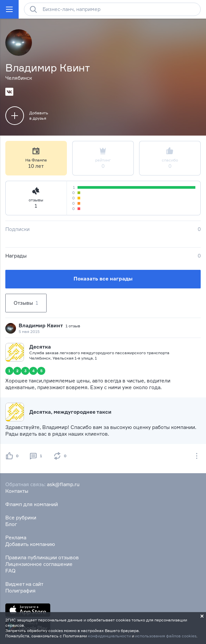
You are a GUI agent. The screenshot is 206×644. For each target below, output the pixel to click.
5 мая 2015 (29, 331)
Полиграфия (20, 591)
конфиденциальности (109, 636)
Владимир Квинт (41, 325)
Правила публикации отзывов (42, 557)
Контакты (17, 491)
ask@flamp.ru (63, 484)
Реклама (16, 537)
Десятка (40, 347)
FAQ (10, 571)
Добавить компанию (30, 544)
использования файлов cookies (166, 636)
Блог (11, 524)
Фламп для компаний (32, 504)
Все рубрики (21, 518)
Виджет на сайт (24, 584)
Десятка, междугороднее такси (70, 412)
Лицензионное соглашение (39, 564)
